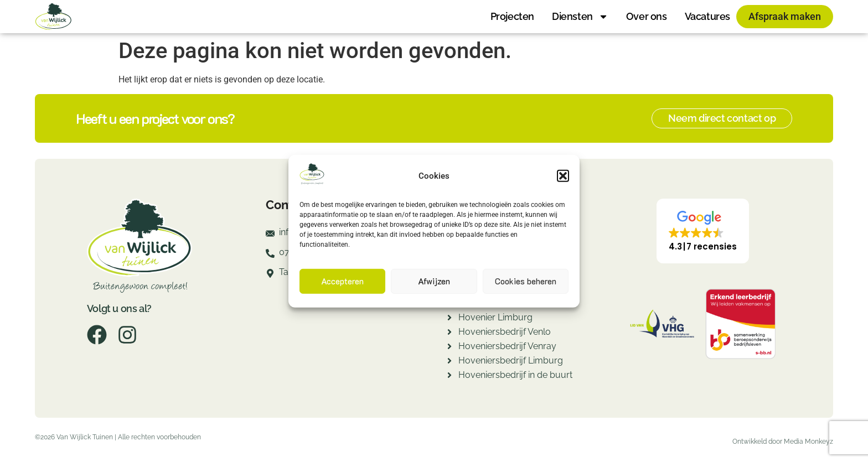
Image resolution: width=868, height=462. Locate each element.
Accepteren (342, 281)
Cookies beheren (526, 281)
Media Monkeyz (808, 442)
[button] (563, 176)
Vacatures (707, 16)
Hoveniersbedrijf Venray (507, 346)
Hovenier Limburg (495, 317)
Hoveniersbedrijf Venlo (505, 332)
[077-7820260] (270, 257)
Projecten (512, 16)
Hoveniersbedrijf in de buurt (515, 375)
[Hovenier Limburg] (449, 319)
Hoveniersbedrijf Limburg (511, 360)
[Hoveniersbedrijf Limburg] (449, 362)
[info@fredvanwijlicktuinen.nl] (270, 237)
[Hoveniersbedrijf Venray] (449, 348)
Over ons (647, 16)
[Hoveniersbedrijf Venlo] (449, 333)
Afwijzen (434, 281)
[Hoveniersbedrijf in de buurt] (449, 377)
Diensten (580, 17)
